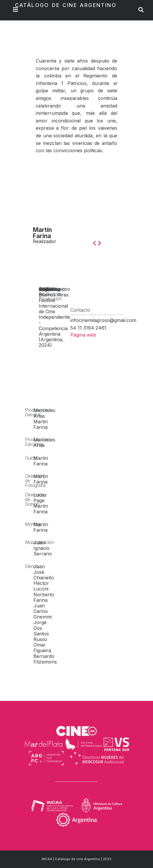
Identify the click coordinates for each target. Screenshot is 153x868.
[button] (95, 243)
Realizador (45, 241)
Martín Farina (42, 233)
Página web (83, 335)
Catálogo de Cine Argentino (66, 5)
